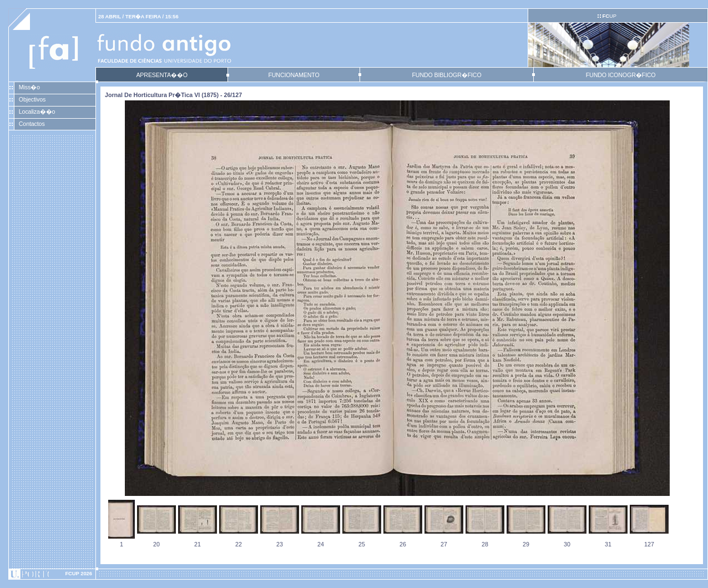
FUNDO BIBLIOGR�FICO (446, 75)
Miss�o (29, 87)
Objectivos (32, 99)
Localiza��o (37, 111)
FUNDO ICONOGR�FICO (621, 75)
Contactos (32, 124)
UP (609, 16)
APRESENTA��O (161, 75)
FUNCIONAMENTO (294, 75)
